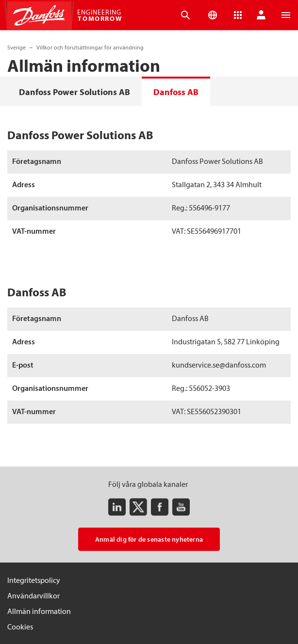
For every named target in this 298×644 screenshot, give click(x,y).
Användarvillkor (33, 596)
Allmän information (39, 611)
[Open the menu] (286, 15)
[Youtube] (181, 507)
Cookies (20, 627)
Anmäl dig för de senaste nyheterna (149, 539)
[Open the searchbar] (185, 15)
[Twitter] (138, 507)
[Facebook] (160, 507)
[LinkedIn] (117, 507)
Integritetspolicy (34, 580)
